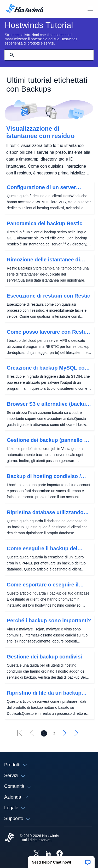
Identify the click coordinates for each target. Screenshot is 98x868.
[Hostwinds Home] (9, 838)
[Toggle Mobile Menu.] (90, 9)
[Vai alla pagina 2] (54, 733)
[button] (61, 860)
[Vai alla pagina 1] (44, 733)
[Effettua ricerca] (12, 55)
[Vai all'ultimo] (77, 735)
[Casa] (25, 9)
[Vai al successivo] (65, 735)
